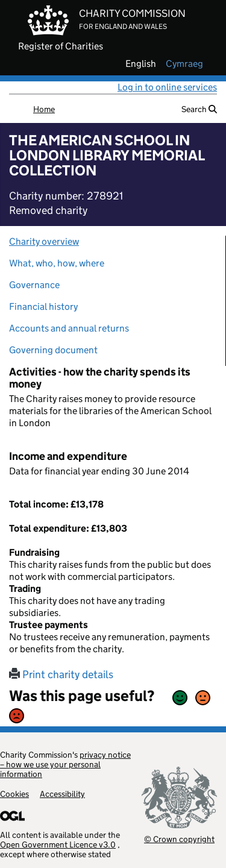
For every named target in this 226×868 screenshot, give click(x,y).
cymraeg (184, 64)
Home (44, 109)
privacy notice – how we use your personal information (65, 764)
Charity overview (44, 241)
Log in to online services (167, 87)
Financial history (43, 307)
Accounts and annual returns (69, 328)
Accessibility (62, 794)
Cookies (14, 794)
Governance (34, 285)
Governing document (53, 350)
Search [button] (199, 109)
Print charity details (61, 675)
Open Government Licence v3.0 (58, 844)
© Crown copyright (179, 839)
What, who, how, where (57, 263)
